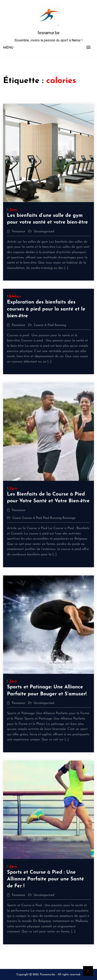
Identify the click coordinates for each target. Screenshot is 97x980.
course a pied (44, 325)
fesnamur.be (48, 33)
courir (17, 518)
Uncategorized (44, 232)
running (60, 325)
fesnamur (19, 232)
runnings (69, 518)
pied (46, 518)
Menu (8, 48)
